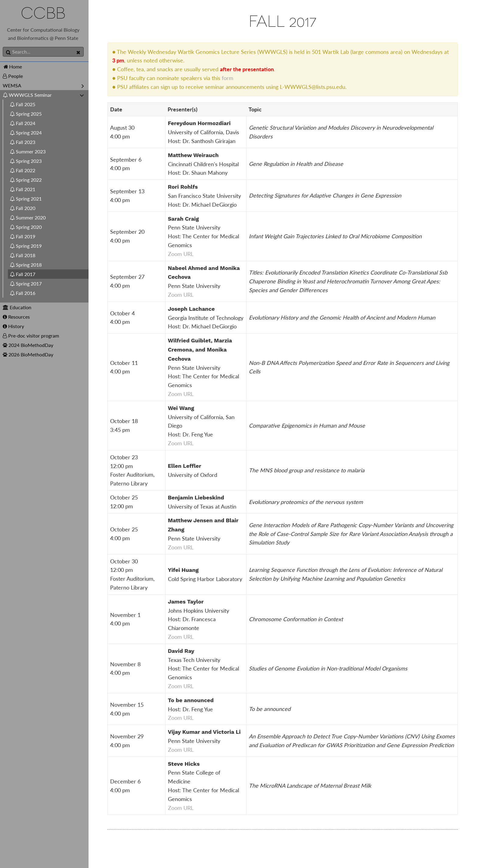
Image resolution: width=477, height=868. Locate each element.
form (231, 78)
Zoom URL (183, 254)
